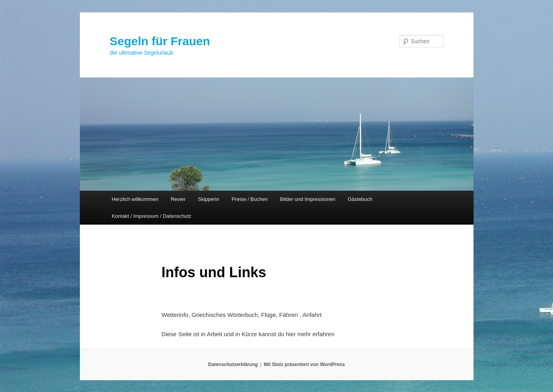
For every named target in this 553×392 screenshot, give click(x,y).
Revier (178, 199)
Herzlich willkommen (135, 199)
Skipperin (209, 199)
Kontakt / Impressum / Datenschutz (152, 216)
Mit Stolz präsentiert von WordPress (304, 364)
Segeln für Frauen (160, 41)
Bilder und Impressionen (308, 199)
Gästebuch (360, 199)
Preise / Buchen (250, 199)
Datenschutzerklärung (233, 364)
